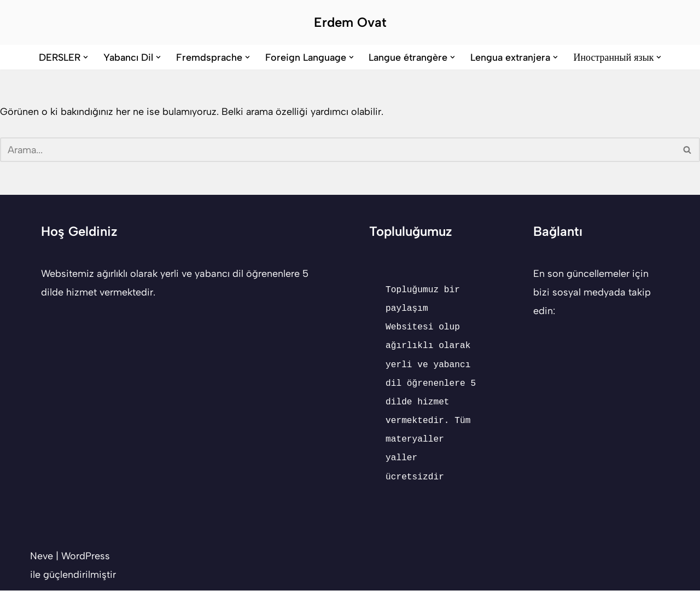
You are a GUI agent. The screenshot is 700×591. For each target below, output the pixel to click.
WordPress (86, 557)
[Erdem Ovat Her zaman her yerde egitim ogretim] (350, 22)
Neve (42, 557)
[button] (85, 57)
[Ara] (338, 150)
